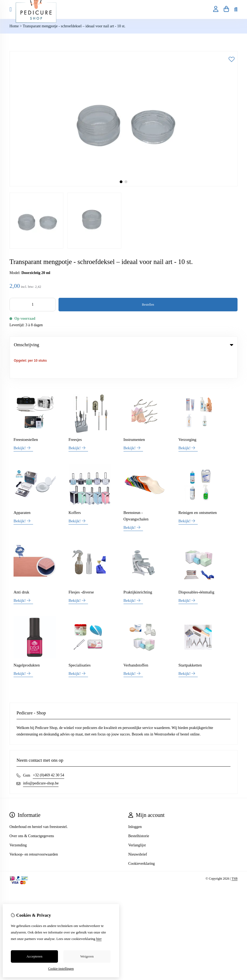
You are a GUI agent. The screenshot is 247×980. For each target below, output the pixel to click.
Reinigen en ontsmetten (198, 487)
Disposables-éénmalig (196, 567)
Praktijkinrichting (138, 567)
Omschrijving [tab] (123, 345)
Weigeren (87, 956)
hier (99, 939)
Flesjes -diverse (81, 567)
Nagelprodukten (27, 640)
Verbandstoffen (136, 640)
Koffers (75, 487)
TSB (235, 854)
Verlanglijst (137, 820)
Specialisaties (80, 640)
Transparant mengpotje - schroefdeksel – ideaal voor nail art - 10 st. (74, 26)
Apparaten (22, 487)
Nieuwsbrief (138, 829)
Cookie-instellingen (61, 969)
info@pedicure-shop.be (41, 758)
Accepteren (34, 956)
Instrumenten (134, 414)
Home (14, 26)
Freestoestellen (26, 414)
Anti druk (21, 567)
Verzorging (187, 414)
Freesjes (75, 414)
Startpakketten (190, 640)
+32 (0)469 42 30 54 (48, 750)
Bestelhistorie (139, 811)
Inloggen (135, 802)
